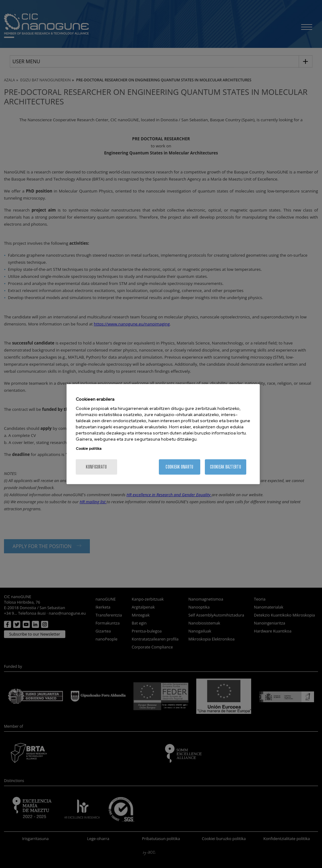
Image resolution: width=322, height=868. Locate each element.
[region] (163, 434)
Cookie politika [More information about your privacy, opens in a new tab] (89, 449)
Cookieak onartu (179, 467)
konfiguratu (96, 467)
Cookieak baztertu (226, 467)
